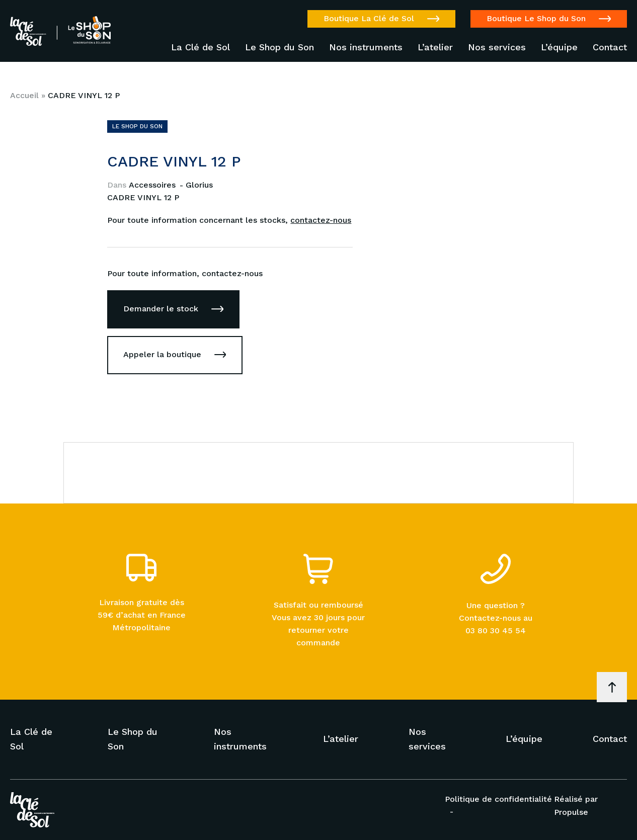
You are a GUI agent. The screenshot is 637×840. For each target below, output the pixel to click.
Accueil (24, 95)
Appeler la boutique (162, 354)
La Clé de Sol (201, 47)
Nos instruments (366, 47)
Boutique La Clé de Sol (369, 18)
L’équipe (559, 47)
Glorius (199, 185)
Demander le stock (161, 309)
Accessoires (153, 185)
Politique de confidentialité (498, 799)
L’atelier (435, 47)
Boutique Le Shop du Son (536, 18)
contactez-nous (321, 220)
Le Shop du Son (280, 47)
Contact (610, 47)
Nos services (497, 47)
